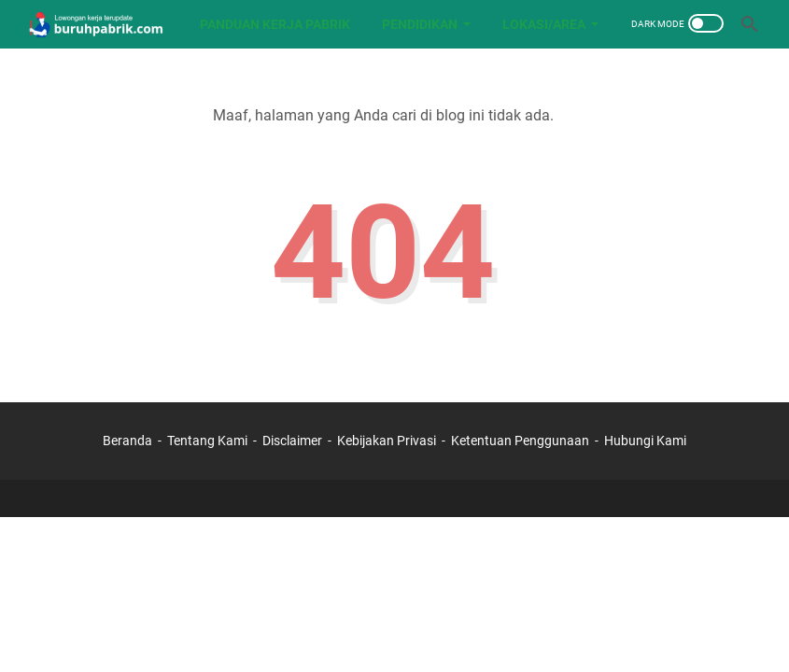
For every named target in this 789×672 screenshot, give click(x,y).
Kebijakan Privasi (387, 441)
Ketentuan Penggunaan (520, 441)
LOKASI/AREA (544, 24)
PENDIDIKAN (420, 24)
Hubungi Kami (645, 441)
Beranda (127, 441)
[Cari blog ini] (750, 24)
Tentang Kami (207, 441)
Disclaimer (292, 441)
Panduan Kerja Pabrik (275, 24)
